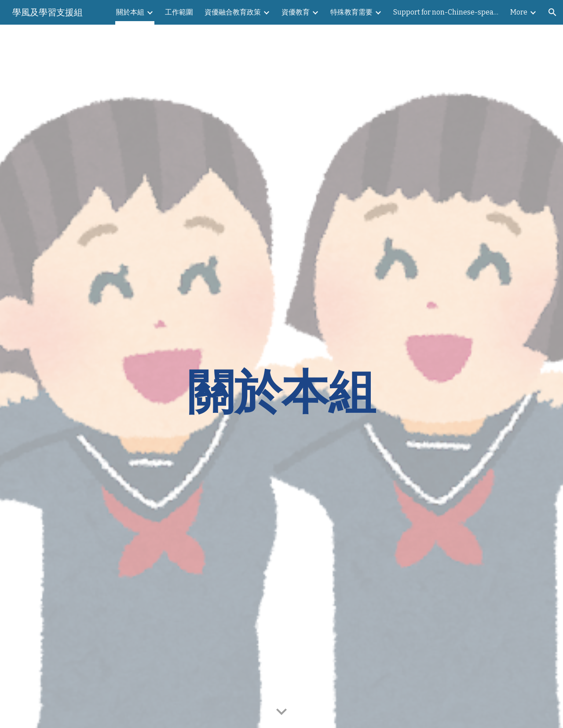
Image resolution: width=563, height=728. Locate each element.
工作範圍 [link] (179, 12)
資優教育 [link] (296, 12)
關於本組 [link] (130, 12)
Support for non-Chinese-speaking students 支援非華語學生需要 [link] (446, 12)
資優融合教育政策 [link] (233, 12)
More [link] (519, 12)
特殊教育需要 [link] (351, 12)
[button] (552, 12)
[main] (281, 376)
